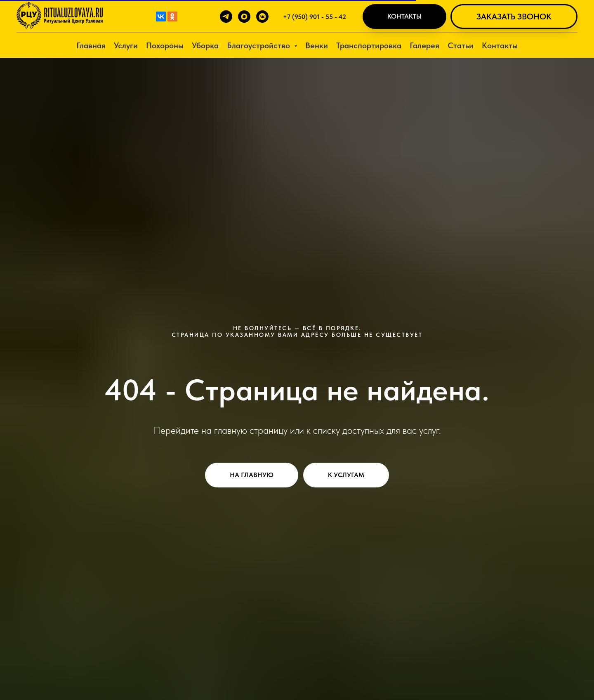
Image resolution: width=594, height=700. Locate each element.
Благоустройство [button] (259, 45)
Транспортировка (369, 45)
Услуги (126, 45)
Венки (317, 45)
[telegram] (226, 17)
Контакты (500, 45)
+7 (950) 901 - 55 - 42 (315, 17)
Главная (91, 45)
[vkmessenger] (262, 17)
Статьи (461, 45)
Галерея (424, 45)
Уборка (205, 45)
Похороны (165, 45)
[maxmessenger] (244, 17)
